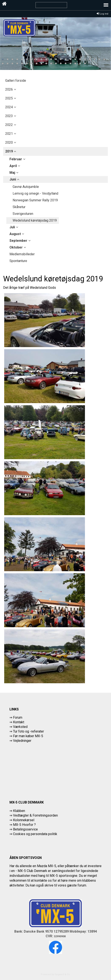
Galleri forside (16, 81)
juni (13, 179)
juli (12, 227)
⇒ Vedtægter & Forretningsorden (34, 815)
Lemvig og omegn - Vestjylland (35, 193)
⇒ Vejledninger (20, 741)
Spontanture (18, 261)
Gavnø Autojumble (26, 187)
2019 (9, 151)
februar (16, 159)
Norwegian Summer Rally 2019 (35, 200)
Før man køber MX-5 (28, 736)
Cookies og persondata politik (35, 834)
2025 (9, 98)
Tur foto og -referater (28, 731)
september (18, 241)
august (15, 234)
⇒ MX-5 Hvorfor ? (23, 825)
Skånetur (19, 207)
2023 (9, 116)
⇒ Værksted (18, 727)
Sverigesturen (23, 214)
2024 (9, 107)
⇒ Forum (16, 717)
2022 (9, 125)
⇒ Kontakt (17, 722)
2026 (9, 89)
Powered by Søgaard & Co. (56, 974)
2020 (9, 142)
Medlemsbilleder (22, 254)
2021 (9, 134)
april (13, 166)
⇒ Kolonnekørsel (22, 820)
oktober (16, 247)
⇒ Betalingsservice (24, 829)
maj (12, 173)
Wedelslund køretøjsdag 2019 (35, 220)
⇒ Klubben (17, 811)
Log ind (102, 14)
